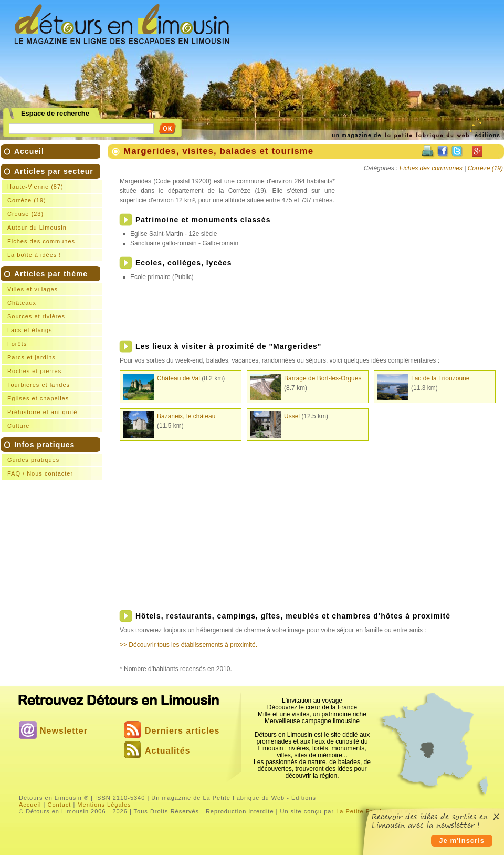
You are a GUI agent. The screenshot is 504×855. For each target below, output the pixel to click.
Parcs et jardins (31, 357)
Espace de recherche (55, 114)
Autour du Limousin (37, 228)
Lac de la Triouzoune (440, 378)
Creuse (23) (25, 214)
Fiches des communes (41, 241)
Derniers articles (182, 731)
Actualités (167, 751)
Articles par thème (54, 351)
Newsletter (64, 731)
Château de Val (178, 378)
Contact (59, 805)
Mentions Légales (104, 805)
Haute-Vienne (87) (35, 187)
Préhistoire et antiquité (42, 412)
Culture (18, 426)
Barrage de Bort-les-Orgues (323, 378)
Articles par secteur (54, 214)
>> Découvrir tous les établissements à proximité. (188, 645)
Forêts (17, 344)
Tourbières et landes (39, 385)
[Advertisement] (324, 79)
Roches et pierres (34, 371)
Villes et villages (33, 289)
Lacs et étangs (30, 330)
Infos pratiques (54, 460)
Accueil (29, 151)
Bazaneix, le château (186, 416)
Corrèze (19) (27, 200)
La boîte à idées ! (34, 255)
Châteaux (22, 303)
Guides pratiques (33, 460)
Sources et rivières (36, 316)
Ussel (292, 416)
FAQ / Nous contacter (40, 473)
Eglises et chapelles (38, 398)
